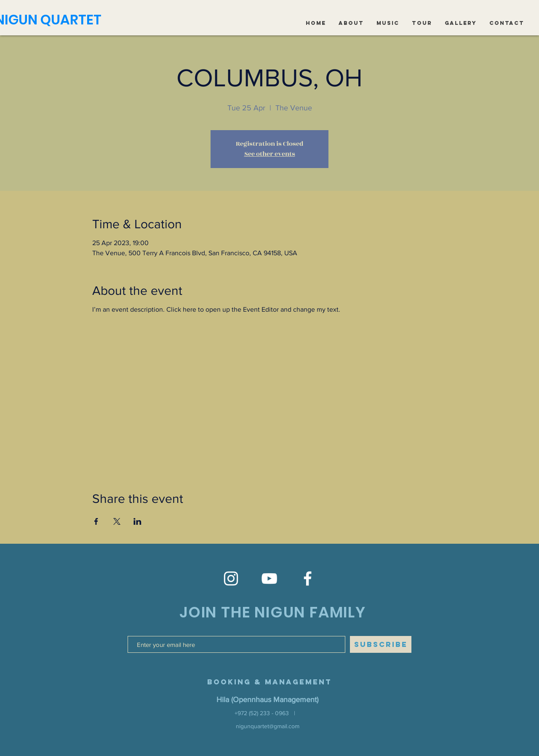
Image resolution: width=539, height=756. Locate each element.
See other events (270, 154)
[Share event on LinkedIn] (137, 521)
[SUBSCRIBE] (381, 644)
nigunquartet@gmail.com (268, 726)
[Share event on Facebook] (96, 521)
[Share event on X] (117, 521)
